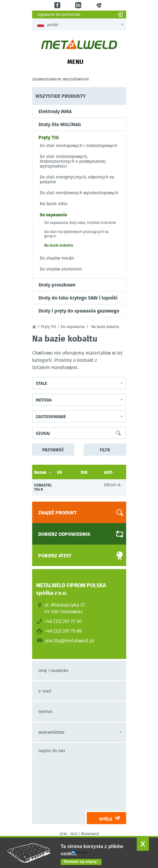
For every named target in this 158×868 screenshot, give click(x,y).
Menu (75, 61)
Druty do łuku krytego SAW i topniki (78, 298)
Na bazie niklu (54, 204)
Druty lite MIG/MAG (60, 124)
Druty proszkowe (57, 285)
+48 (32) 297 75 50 (63, 621)
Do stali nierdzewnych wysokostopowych (79, 193)
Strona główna (34, 327)
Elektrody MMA (55, 111)
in (79, 5)
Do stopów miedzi (57, 258)
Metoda (44, 400)
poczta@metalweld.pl (70, 640)
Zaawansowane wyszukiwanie (61, 79)
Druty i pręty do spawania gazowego (79, 311)
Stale (41, 383)
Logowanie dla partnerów (59, 14)
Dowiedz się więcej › (81, 862)
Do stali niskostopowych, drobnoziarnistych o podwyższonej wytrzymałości (73, 161)
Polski (48, 25)
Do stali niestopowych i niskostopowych (78, 146)
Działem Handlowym (55, 367)
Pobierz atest (75, 556)
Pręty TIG (49, 137)
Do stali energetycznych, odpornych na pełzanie (77, 179)
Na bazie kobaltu (59, 245)
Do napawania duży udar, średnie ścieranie (80, 223)
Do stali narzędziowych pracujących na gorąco (77, 234)
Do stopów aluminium (61, 269)
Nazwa (43, 472)
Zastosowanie (51, 416)
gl (100, 5)
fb (58, 5)
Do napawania (53, 215)
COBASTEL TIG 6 (43, 487)
